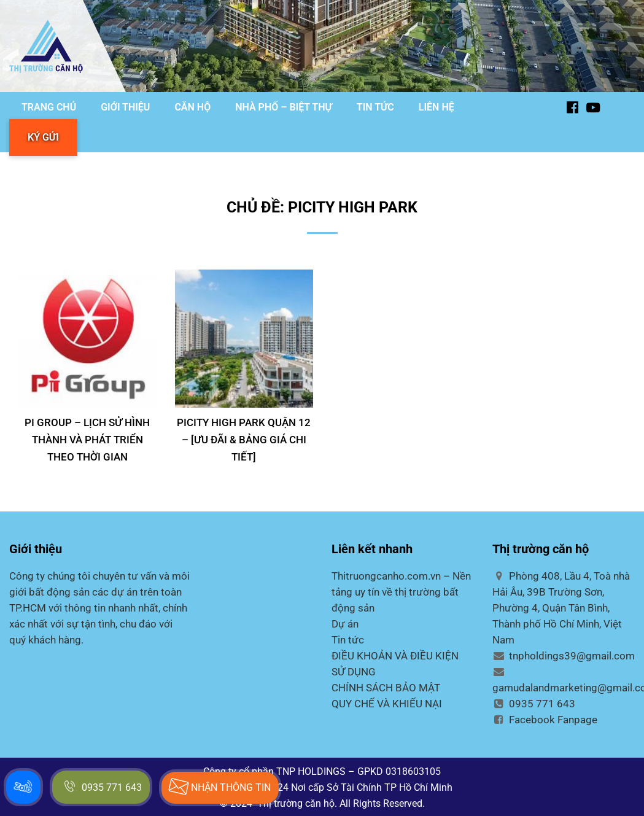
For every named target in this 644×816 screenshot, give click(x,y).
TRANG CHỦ (49, 107)
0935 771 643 (534, 704)
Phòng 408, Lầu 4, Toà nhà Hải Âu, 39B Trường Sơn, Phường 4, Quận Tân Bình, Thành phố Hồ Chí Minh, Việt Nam (561, 608)
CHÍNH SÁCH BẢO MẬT (386, 688)
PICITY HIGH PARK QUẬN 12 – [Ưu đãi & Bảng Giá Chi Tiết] (244, 440)
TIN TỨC (375, 107)
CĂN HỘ (192, 107)
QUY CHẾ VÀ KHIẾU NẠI (387, 704)
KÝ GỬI (43, 137)
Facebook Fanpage (545, 720)
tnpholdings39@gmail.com (564, 656)
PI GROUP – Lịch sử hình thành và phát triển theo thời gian (87, 440)
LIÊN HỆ (436, 107)
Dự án (345, 624)
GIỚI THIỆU (125, 107)
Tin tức (348, 640)
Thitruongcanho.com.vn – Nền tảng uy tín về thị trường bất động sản (401, 592)
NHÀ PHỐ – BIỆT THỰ (284, 107)
